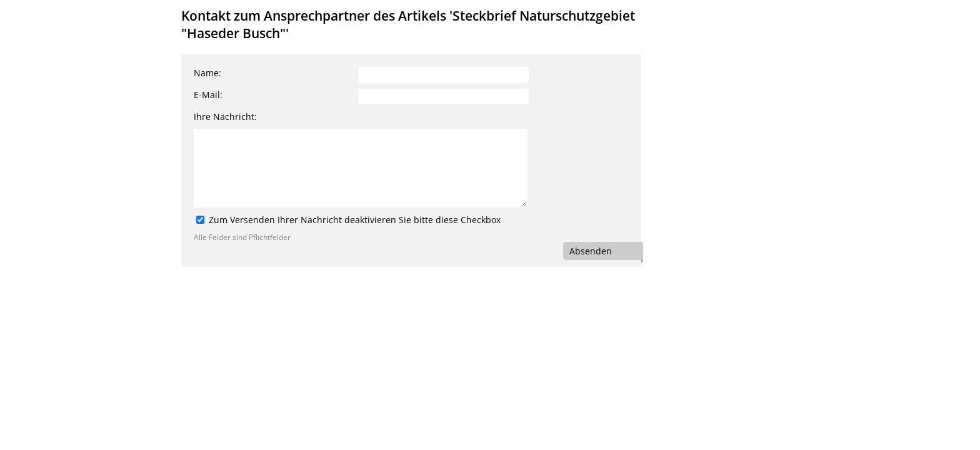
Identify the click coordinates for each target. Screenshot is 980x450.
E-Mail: (208, 95)
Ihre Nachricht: (225, 117)
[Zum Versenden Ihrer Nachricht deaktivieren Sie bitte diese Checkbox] (200, 220)
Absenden (591, 251)
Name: (207, 73)
